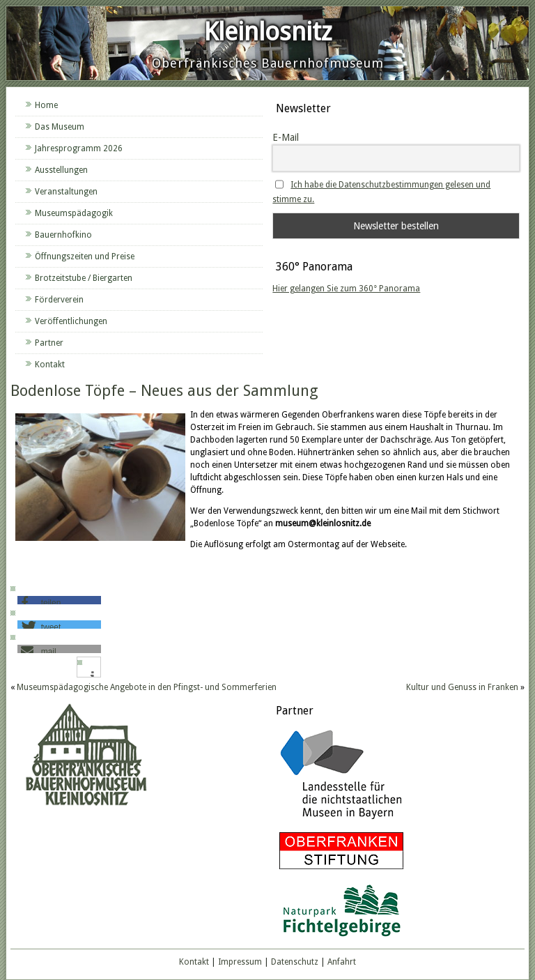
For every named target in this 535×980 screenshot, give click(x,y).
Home (46, 105)
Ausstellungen (61, 170)
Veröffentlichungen (71, 321)
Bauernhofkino (63, 235)
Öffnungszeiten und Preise (85, 257)
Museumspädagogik (74, 213)
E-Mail (286, 137)
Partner (49, 343)
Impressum (240, 962)
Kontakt (50, 365)
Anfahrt (342, 962)
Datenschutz (295, 962)
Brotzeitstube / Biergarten (84, 278)
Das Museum (60, 127)
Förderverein (59, 300)
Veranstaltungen (66, 192)
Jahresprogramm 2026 (79, 148)
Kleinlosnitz (268, 32)
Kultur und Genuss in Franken (462, 687)
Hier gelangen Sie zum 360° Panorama (346, 289)
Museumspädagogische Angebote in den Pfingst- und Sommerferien (147, 687)
